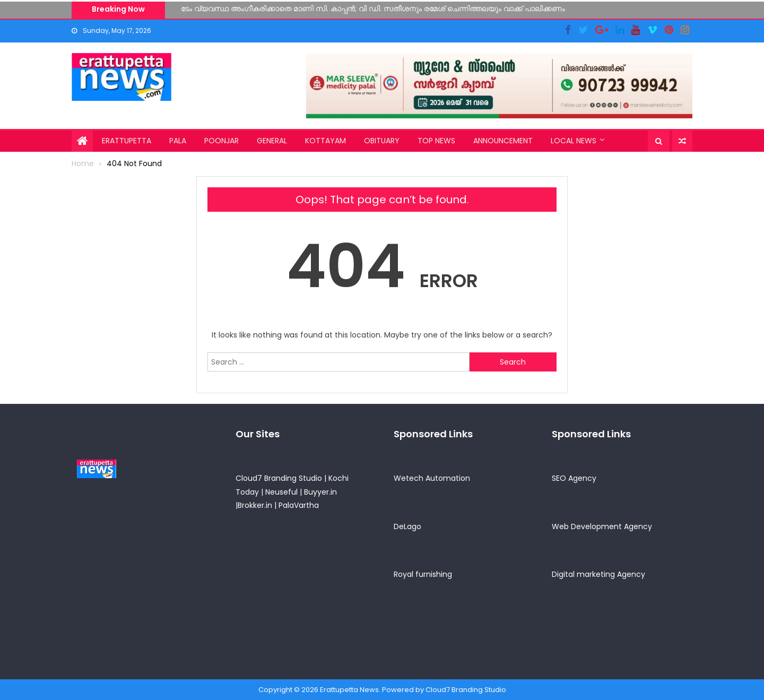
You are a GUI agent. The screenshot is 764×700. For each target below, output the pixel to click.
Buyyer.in (320, 492)
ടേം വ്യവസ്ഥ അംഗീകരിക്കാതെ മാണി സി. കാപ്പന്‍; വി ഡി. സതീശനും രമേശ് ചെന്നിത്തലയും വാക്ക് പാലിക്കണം (373, 8)
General (272, 141)
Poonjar (222, 141)
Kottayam (325, 141)
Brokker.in (255, 505)
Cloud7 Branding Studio (279, 478)
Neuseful (281, 492)
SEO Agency (574, 478)
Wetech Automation (432, 478)
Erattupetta (127, 141)
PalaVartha (299, 505)
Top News (436, 141)
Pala (178, 141)
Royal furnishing (423, 574)
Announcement (503, 141)
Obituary (382, 141)
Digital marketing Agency (598, 574)
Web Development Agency (602, 526)
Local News (574, 141)
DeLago (407, 526)
